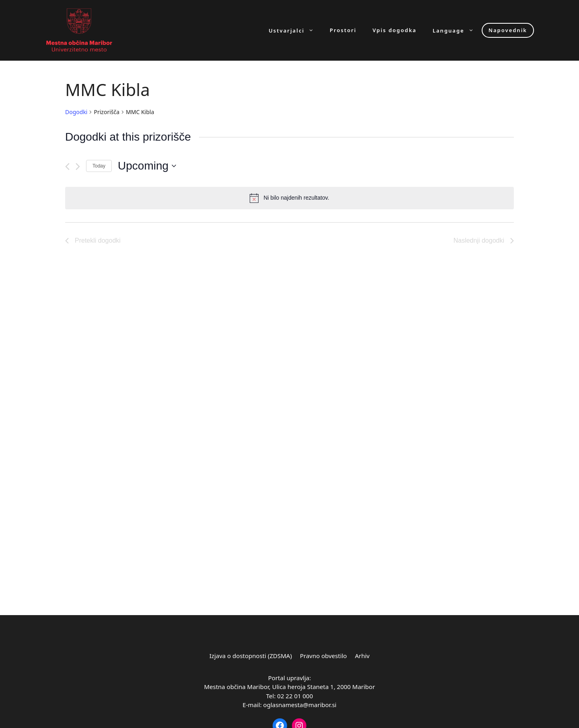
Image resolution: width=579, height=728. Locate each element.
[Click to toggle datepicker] (147, 166)
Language (457, 30)
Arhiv (362, 656)
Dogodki (76, 112)
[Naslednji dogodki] (78, 167)
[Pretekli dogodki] (67, 167)
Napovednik (508, 30)
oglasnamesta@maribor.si (300, 705)
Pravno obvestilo (323, 656)
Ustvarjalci (295, 30)
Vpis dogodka (395, 30)
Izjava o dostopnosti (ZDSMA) (251, 656)
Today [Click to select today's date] (99, 166)
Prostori (343, 30)
